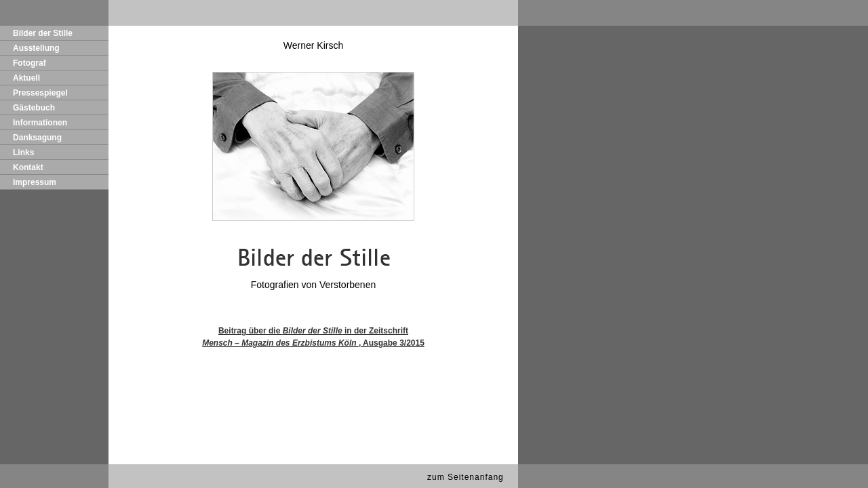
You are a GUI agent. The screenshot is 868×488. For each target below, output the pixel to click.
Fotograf (29, 63)
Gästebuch (34, 108)
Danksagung (37, 138)
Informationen (40, 123)
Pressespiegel (40, 93)
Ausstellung (36, 48)
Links (23, 152)
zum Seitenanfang (466, 477)
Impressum (35, 182)
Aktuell (26, 78)
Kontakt (28, 167)
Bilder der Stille (43, 33)
